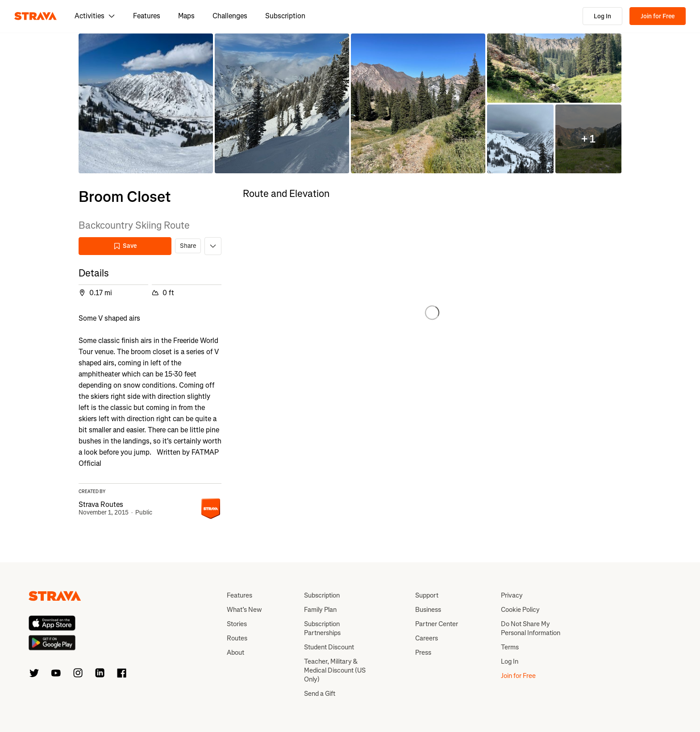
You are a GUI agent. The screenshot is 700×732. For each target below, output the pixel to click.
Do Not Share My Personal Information (531, 628)
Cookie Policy (520, 610)
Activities (95, 16)
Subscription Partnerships (322, 628)
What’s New (244, 610)
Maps (186, 16)
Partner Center (437, 624)
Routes (237, 638)
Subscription (285, 16)
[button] (146, 103)
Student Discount (329, 647)
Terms (510, 647)
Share (188, 246)
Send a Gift (320, 694)
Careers (427, 638)
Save (125, 246)
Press (423, 653)
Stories (237, 624)
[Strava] (35, 16)
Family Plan (320, 610)
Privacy (512, 595)
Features (147, 16)
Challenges (230, 16)
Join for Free (658, 16)
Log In (602, 16)
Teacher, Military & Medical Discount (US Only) (335, 670)
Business (428, 610)
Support (427, 595)
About (235, 653)
